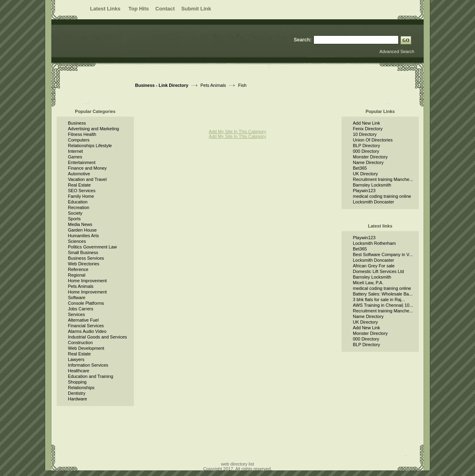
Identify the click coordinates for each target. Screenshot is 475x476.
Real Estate (79, 185)
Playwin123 (364, 191)
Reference (78, 269)
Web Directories (84, 264)
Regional (77, 275)
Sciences (77, 241)
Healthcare (79, 371)
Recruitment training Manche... (383, 179)
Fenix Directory (368, 129)
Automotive (79, 174)
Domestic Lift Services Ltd (378, 271)
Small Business (83, 252)
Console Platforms (86, 303)
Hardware (78, 399)
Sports (74, 219)
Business (77, 123)
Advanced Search (397, 51)
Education (78, 202)
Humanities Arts (83, 236)
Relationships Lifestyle (90, 146)
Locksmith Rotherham (374, 243)
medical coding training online (382, 196)
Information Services (88, 365)
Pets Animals (213, 85)
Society (75, 213)
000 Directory (366, 151)
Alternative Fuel (83, 320)
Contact (165, 9)
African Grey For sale (374, 266)
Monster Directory (370, 157)
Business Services (86, 258)
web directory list (237, 464)
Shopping (77, 382)
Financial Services (86, 326)
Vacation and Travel (87, 179)
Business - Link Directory (162, 85)
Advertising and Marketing (93, 129)
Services (76, 314)
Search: (303, 40)
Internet (75, 151)
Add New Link (366, 123)
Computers (79, 140)
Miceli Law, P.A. (368, 283)
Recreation (79, 207)
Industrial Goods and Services (97, 337)
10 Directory (365, 134)
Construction (80, 343)
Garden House (82, 230)
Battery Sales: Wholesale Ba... (383, 294)
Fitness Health (82, 134)
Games (75, 157)
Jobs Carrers (81, 309)
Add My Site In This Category (238, 131)
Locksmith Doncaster (374, 202)
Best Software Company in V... (383, 254)
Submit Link (196, 9)
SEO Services (82, 191)
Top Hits (138, 9)
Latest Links (106, 9)
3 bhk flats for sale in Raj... (379, 300)
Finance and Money (87, 168)
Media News (80, 224)
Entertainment (82, 162)
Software (77, 297)
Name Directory (368, 162)
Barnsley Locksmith (372, 185)
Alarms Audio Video (87, 331)
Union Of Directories (373, 140)
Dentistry (77, 393)
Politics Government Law (92, 247)
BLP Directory (366, 146)
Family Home (81, 196)
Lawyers (76, 359)
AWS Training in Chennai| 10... (383, 305)
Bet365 (360, 168)
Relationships (81, 388)
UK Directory (365, 174)
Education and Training (91, 376)
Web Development (86, 348)
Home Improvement (87, 281)
